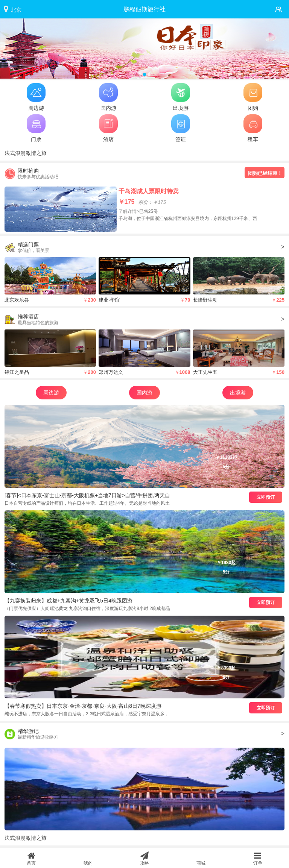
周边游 (51, 393)
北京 (16, 10)
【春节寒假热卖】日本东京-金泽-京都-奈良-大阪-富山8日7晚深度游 (83, 706)
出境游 (238, 393)
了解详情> (129, 211)
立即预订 (266, 497)
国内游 (144, 393)
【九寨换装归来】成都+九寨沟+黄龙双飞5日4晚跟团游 (68, 601)
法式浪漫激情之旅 (26, 153)
